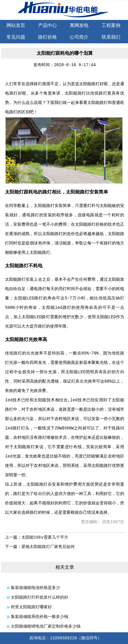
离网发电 (79, 26)
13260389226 (63, 638)
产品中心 (47, 26)
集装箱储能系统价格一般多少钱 (40, 617)
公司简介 (79, 37)
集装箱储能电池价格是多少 (35, 588)
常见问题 (16, 37)
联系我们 (111, 37)
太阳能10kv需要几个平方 (45, 537)
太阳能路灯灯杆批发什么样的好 (40, 597)
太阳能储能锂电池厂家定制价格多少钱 (46, 626)
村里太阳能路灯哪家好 (31, 607)
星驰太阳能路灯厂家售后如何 (48, 547)
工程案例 (111, 26)
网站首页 (16, 26)
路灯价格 (47, 37)
